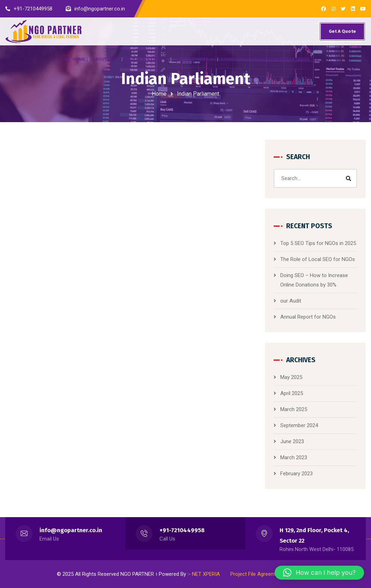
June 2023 (292, 441)
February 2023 (296, 474)
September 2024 (299, 425)
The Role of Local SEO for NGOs (318, 259)
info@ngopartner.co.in (71, 530)
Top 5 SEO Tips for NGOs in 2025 (318, 243)
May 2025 (291, 377)
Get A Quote (342, 31)
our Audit (291, 301)
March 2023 (294, 457)
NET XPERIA (206, 574)
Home (159, 94)
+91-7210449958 (182, 530)
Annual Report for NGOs (308, 317)
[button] (319, 573)
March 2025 (294, 409)
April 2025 (292, 393)
